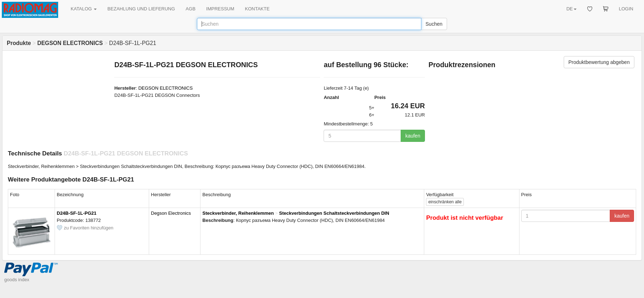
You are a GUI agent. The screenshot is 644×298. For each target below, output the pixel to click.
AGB (190, 9)
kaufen (413, 136)
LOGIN (626, 9)
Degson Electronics (171, 213)
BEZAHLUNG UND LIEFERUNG (141, 9)
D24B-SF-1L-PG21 (77, 213)
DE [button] (571, 9)
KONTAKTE (257, 9)
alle (445, 202)
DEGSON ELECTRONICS (166, 88)
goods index (17, 280)
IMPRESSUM (220, 9)
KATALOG (84, 9)
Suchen (434, 24)
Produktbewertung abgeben (599, 62)
